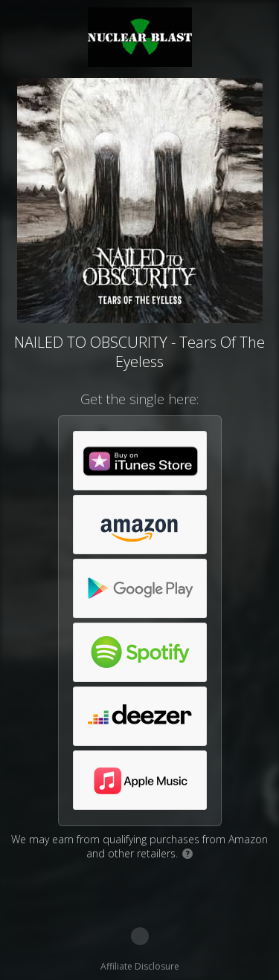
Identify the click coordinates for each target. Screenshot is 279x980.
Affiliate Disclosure (140, 966)
